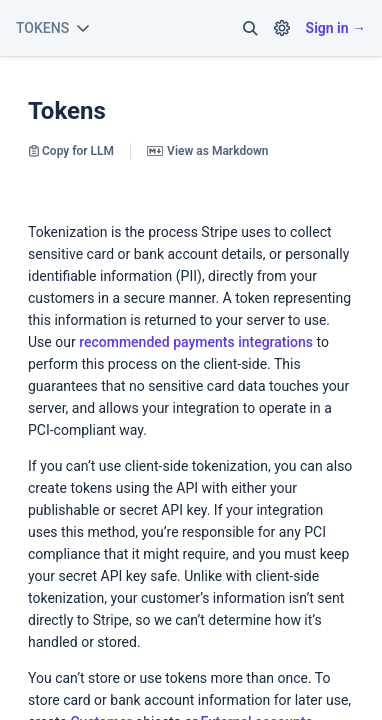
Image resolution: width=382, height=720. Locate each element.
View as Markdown (207, 151)
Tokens (67, 111)
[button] (250, 28)
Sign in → (336, 28)
